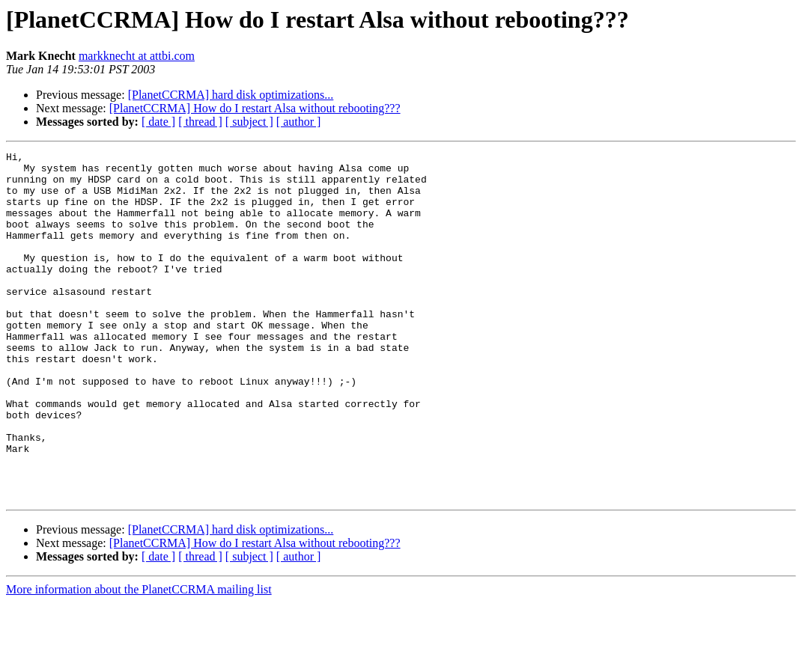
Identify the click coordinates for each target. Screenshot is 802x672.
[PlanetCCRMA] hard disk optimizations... (231, 95)
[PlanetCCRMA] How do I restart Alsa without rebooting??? (255, 108)
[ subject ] (249, 122)
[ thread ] (200, 122)
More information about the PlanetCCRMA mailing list (139, 659)
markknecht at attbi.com (137, 56)
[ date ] (158, 122)
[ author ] (299, 122)
